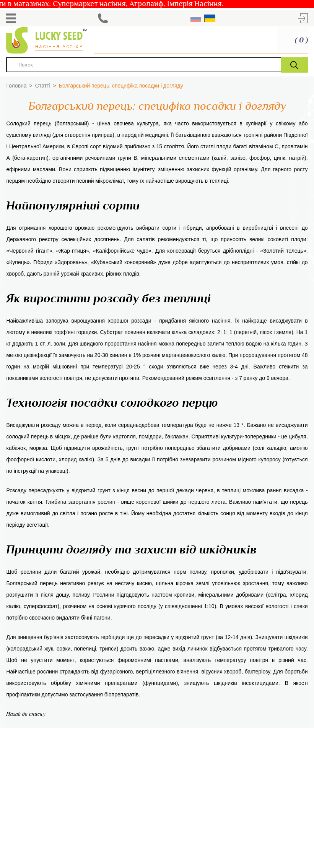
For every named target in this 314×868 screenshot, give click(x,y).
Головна (16, 86)
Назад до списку (26, 714)
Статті (43, 86)
